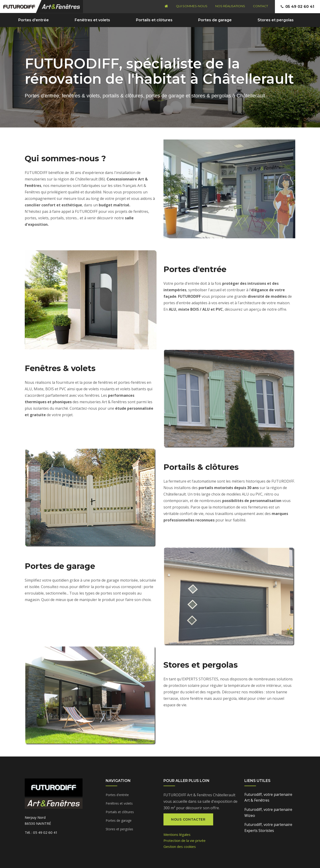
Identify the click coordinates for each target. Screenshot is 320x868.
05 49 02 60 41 (300, 7)
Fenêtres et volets (92, 20)
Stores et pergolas (276, 20)
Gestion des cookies (180, 846)
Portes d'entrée (34, 20)
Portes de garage (215, 20)
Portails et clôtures (154, 20)
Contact (260, 6)
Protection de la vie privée (185, 840)
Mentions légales (177, 834)
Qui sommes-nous (192, 6)
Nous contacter (188, 819)
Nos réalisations (230, 6)
